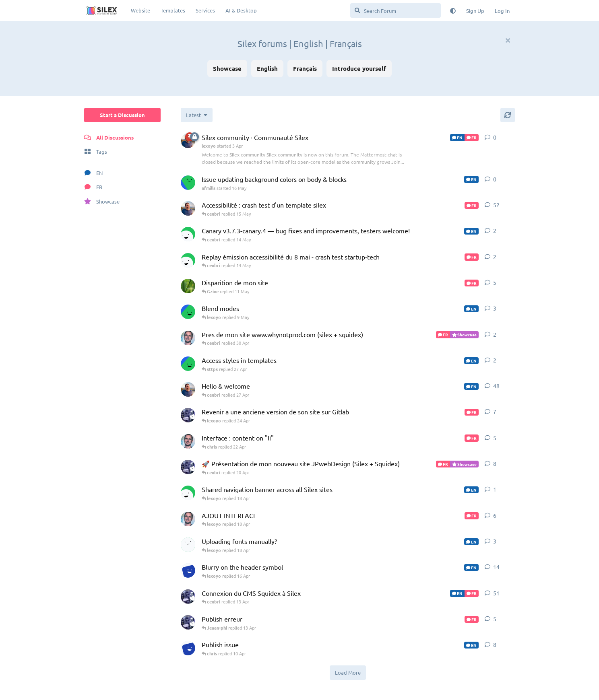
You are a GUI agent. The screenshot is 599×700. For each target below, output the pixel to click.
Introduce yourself (359, 68)
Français (305, 68)
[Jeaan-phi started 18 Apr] (188, 467)
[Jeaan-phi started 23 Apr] (188, 415)
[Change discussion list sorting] (197, 115)
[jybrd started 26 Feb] (188, 545)
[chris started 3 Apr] (188, 234)
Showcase (227, 68)
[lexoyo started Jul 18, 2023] (188, 389)
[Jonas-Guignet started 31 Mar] (188, 648)
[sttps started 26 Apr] (188, 364)
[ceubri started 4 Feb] (188, 441)
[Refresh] (508, 115)
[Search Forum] (396, 10)
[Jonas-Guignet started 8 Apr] (188, 570)
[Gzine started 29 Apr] (188, 286)
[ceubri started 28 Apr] (188, 338)
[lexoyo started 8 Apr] (188, 208)
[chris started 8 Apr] (188, 493)
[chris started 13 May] (188, 260)
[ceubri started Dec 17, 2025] (188, 519)
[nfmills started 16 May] (188, 183)
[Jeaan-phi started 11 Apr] (188, 622)
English (267, 68)
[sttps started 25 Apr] (188, 312)
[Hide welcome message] (508, 40)
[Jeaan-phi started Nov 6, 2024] (188, 597)
